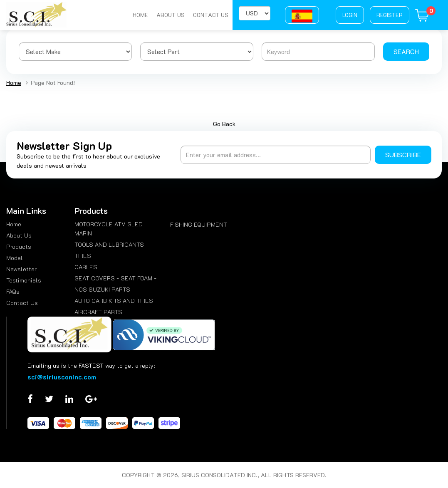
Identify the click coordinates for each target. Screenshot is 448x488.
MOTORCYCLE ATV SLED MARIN (109, 229)
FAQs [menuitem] (13, 291)
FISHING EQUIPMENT (199, 224)
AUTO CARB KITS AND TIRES (114, 301)
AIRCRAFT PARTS (98, 312)
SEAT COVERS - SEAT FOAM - (115, 278)
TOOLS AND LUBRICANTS (109, 244)
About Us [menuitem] (19, 235)
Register (390, 15)
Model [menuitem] (15, 258)
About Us (171, 15)
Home (140, 15)
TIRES (83, 256)
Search (406, 51)
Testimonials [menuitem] (24, 280)
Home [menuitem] (14, 224)
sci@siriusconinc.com (62, 377)
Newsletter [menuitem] (21, 269)
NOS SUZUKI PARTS (102, 289)
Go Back (224, 124)
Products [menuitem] (19, 246)
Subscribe (403, 155)
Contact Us (211, 15)
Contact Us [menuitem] (22, 303)
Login (350, 15)
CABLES (86, 267)
